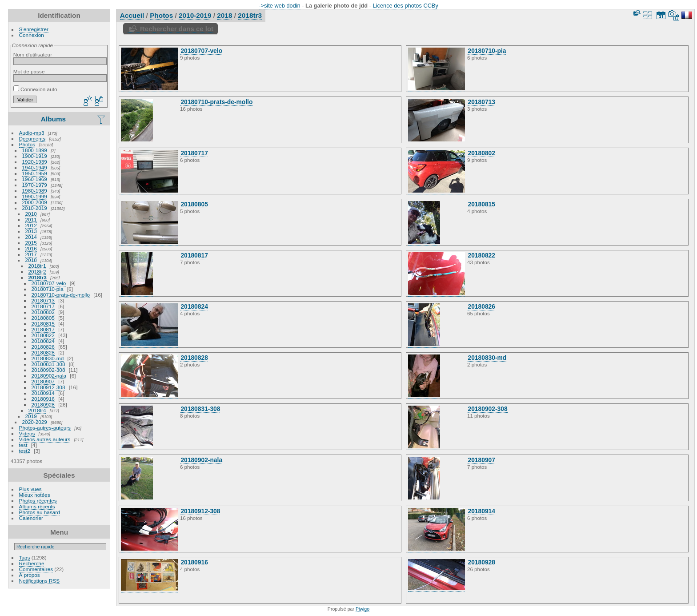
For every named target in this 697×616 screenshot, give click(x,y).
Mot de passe (29, 71)
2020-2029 (35, 422)
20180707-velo (49, 283)
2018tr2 (37, 272)
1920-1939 (35, 162)
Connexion (32, 35)
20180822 (43, 335)
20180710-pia (48, 289)
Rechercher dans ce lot (177, 29)
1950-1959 (35, 173)
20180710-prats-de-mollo (61, 295)
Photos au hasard (40, 512)
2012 (31, 225)
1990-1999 (35, 196)
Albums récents (37, 506)
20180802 (43, 312)
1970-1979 (35, 185)
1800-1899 (35, 150)
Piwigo (363, 609)
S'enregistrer (34, 29)
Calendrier (31, 518)
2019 (31, 416)
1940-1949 (35, 167)
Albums (53, 119)
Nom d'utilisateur (33, 54)
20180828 (43, 352)
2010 (31, 214)
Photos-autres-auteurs (45, 428)
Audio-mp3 (32, 133)
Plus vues (30, 489)
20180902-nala (49, 376)
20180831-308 (48, 364)
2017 (31, 254)
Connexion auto (35, 89)
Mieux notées (35, 495)
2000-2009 (35, 202)
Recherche (32, 563)
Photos (27, 144)
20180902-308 (48, 370)
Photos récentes (38, 501)
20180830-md (48, 358)
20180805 (43, 318)
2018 (31, 260)
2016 (31, 248)
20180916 (43, 399)
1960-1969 (35, 179)
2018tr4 (37, 410)
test (23, 445)
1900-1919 (35, 156)
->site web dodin (280, 6)
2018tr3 (38, 277)
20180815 (43, 324)
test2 (25, 451)
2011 (31, 219)
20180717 (43, 306)
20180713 (43, 300)
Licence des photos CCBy (406, 6)
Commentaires (36, 569)
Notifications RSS (40, 581)
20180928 (43, 405)
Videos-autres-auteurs (45, 439)
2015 (31, 243)
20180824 (43, 341)
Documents (32, 139)
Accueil (132, 15)
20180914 (43, 393)
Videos (27, 433)
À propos (30, 575)
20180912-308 (48, 387)
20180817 (43, 329)
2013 (31, 231)
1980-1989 (35, 191)
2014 (31, 237)
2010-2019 (35, 208)
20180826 (43, 347)
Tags (25, 558)
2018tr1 (37, 266)
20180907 (43, 381)
